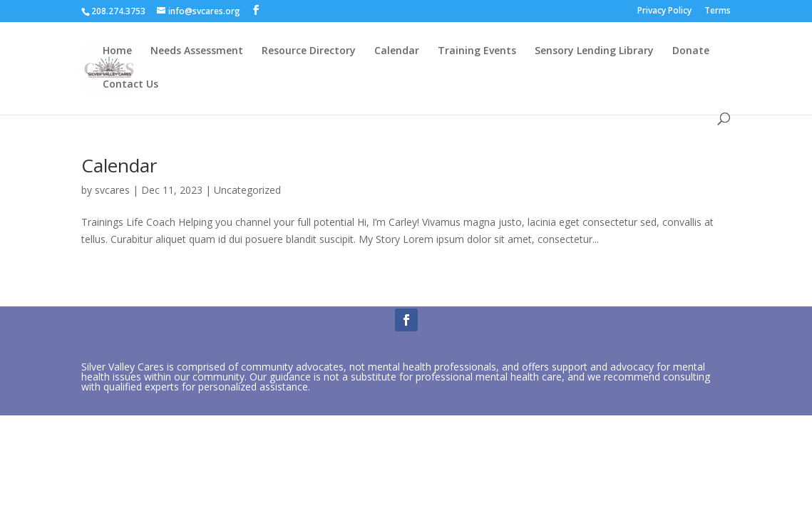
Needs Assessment (197, 51)
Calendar (397, 51)
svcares (112, 190)
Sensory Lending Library (594, 51)
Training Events (477, 51)
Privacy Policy (664, 11)
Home (117, 51)
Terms (718, 11)
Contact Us (130, 85)
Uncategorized (247, 190)
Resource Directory (309, 51)
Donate (691, 51)
